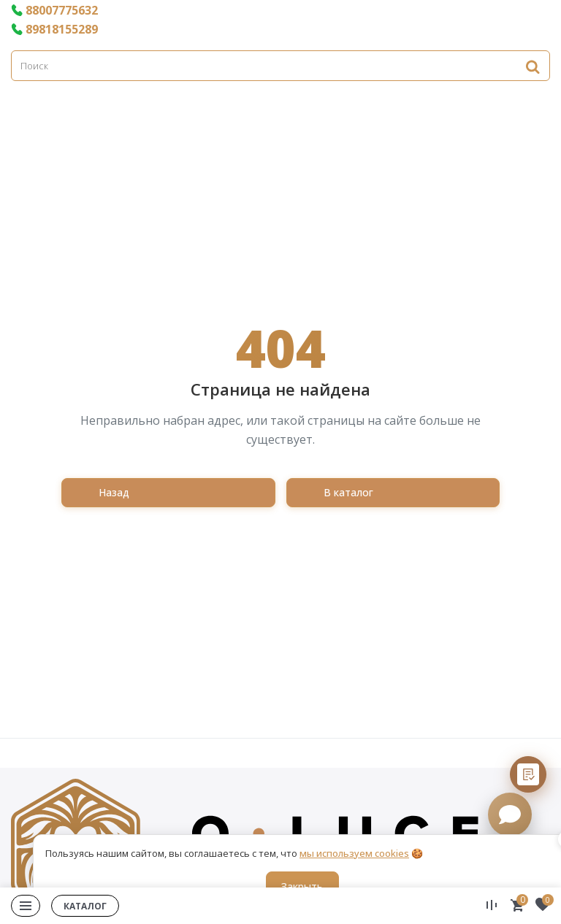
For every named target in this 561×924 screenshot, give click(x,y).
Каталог (85, 906)
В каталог (348, 492)
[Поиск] (280, 66)
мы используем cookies (354, 853)
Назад (114, 492)
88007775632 (54, 10)
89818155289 (54, 29)
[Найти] (533, 66)
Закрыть (302, 886)
